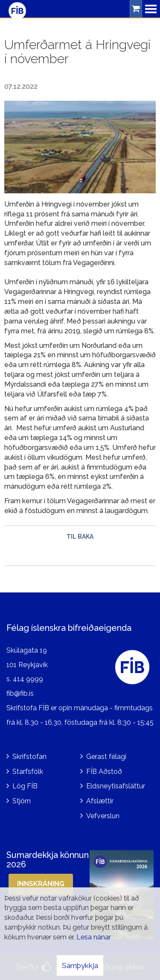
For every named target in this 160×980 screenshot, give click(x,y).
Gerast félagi (106, 757)
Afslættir (100, 801)
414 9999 (28, 679)
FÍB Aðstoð (104, 771)
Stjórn (22, 801)
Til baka (80, 537)
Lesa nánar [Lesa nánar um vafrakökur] (94, 937)
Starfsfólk (28, 771)
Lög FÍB (25, 786)
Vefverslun (103, 816)
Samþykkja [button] (80, 965)
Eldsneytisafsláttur (116, 786)
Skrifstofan (29, 757)
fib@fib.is (20, 693)
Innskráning (41, 884)
